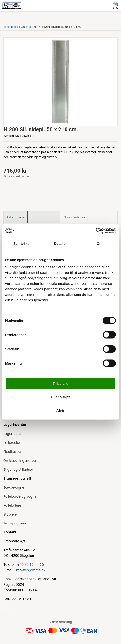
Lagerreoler (12, 434)
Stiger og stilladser (18, 470)
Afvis (61, 410)
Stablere (10, 514)
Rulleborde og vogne (20, 496)
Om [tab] (100, 243)
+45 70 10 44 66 (31, 565)
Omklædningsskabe (20, 461)
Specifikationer (75, 217)
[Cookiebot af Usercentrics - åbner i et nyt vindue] (96, 231)
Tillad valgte (60, 397)
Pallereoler (12, 443)
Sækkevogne (14, 487)
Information (15, 217)
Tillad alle (60, 383)
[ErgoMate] (12, 6)
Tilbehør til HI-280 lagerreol (20, 27)
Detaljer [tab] (60, 243)
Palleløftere (12, 505)
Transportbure (15, 523)
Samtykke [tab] (21, 243)
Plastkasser (12, 452)
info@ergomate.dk (30, 570)
